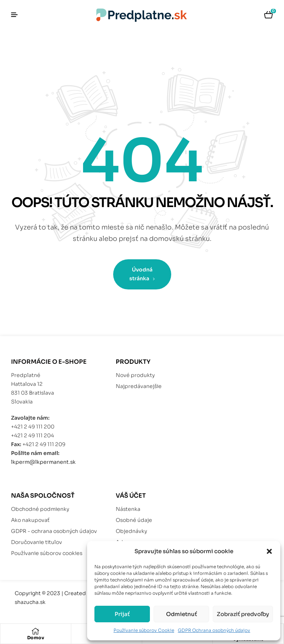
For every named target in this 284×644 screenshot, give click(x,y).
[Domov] (36, 631)
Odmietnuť (181, 614)
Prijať (122, 614)
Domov (36, 638)
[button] (269, 551)
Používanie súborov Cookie (144, 630)
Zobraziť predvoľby (243, 614)
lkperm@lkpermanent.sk (43, 462)
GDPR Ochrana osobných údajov (214, 630)
